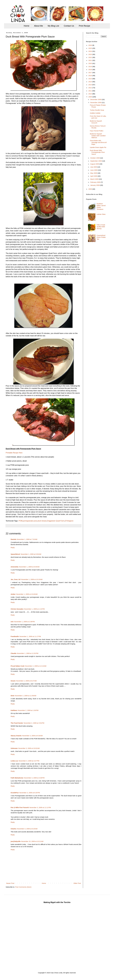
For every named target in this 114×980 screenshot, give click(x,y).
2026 (90, 45)
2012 (90, 88)
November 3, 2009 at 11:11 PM (40, 807)
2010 (90, 94)
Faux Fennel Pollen (97, 131)
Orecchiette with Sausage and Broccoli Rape (98, 142)
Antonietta (15, 567)
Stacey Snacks (16, 736)
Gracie (13, 681)
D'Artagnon (69, 521)
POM (21, 521)
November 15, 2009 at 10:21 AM (32, 841)
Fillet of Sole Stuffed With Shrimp (101, 227)
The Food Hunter (17, 723)
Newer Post (10, 883)
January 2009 (95, 185)
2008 (90, 189)
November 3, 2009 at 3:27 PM (29, 761)
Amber (13, 594)
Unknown (14, 748)
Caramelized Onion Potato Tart (101, 237)
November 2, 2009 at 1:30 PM (28, 710)
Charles (14, 829)
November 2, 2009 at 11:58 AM (26, 696)
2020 (90, 63)
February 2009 (96, 182)
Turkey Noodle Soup (97, 110)
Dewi (12, 696)
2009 (90, 97)
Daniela (13, 539)
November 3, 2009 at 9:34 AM (32, 736)
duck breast (42, 521)
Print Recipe (85, 26)
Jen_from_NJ (16, 579)
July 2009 (94, 167)
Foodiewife (15, 636)
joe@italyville (16, 841)
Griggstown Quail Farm (56, 521)
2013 (90, 85)
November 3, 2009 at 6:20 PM (30, 793)
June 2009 (94, 170)
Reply (13, 547)
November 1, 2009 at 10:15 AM (32, 579)
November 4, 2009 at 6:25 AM (27, 829)
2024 (90, 51)
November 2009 (96, 102)
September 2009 (96, 161)
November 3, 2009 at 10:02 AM (29, 748)
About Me (39, 26)
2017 (90, 73)
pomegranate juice (30, 521)
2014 (90, 82)
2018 (90, 70)
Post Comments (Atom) (23, 887)
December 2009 (96, 99)
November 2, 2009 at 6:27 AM (26, 681)
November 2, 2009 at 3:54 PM (34, 723)
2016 (90, 76)
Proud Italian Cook (18, 666)
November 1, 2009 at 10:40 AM (27, 594)
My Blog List (53, 26)
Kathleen (14, 710)
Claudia (13, 653)
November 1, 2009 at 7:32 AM (27, 539)
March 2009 (95, 179)
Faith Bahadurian (17, 778)
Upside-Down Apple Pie (98, 147)
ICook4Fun (15, 793)
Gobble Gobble (95, 113)
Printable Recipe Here (14, 453)
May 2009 (94, 173)
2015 (90, 79)
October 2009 (95, 158)
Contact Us (69, 26)
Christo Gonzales (17, 609)
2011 (90, 91)
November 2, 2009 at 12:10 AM (36, 666)
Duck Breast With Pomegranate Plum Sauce (97, 152)
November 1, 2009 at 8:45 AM (29, 567)
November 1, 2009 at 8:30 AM (31, 554)
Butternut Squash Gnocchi (96, 122)
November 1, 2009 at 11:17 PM (30, 636)
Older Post (77, 883)
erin (12, 622)
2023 (90, 54)
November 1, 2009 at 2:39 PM (24, 622)
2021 (90, 60)
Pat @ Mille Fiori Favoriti (20, 807)
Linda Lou (14, 761)
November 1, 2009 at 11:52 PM (28, 653)
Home (26, 26)
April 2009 (94, 176)
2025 (90, 48)
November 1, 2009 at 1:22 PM (34, 609)
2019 (90, 66)
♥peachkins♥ (15, 554)
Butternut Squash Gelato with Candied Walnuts (98, 136)
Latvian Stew (101, 214)
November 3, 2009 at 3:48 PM (34, 778)
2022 (90, 57)
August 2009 (95, 164)
